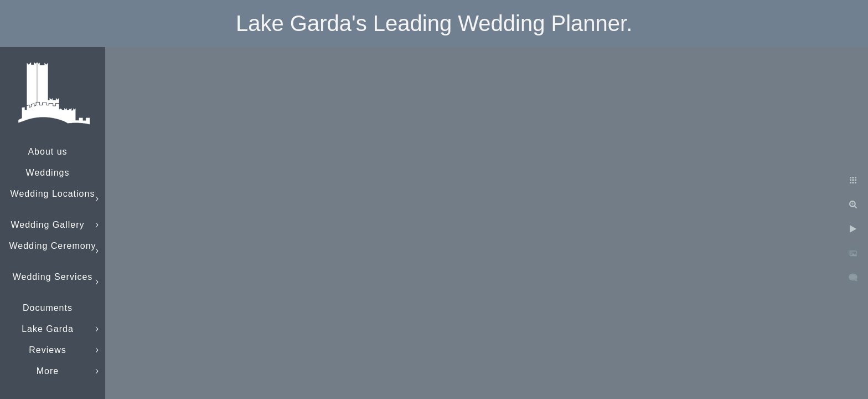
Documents (48, 308)
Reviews (47, 350)
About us (47, 152)
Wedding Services (53, 277)
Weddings (48, 173)
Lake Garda (48, 329)
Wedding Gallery (48, 225)
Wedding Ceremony (52, 246)
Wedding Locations (53, 194)
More (48, 371)
